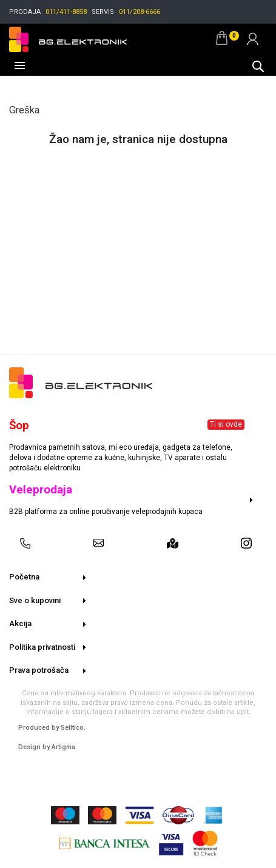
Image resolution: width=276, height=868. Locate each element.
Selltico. (73, 728)
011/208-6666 (140, 12)
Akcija (20, 623)
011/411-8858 (66, 12)
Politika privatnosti (42, 647)
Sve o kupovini (35, 600)
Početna (24, 577)
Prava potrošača (39, 670)
